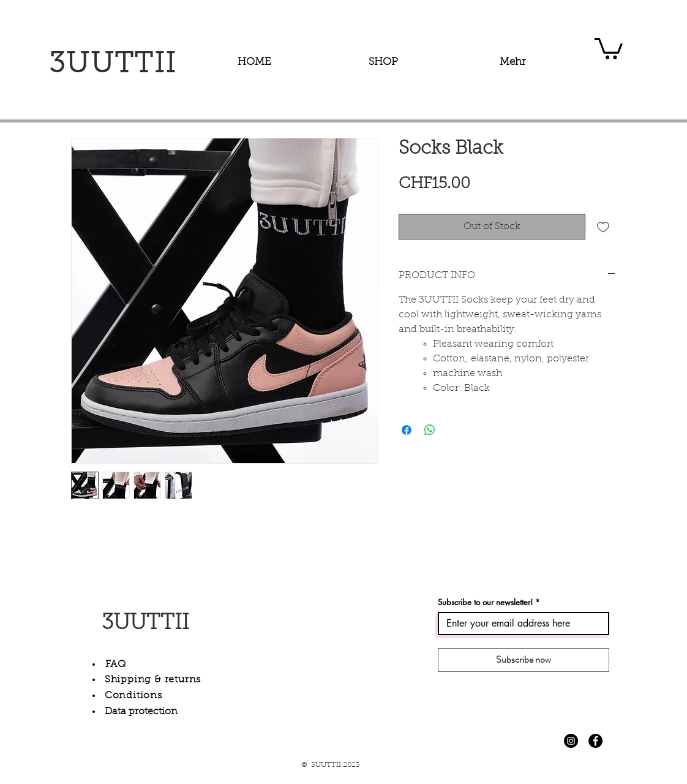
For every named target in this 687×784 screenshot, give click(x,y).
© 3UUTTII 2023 (331, 765)
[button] (609, 47)
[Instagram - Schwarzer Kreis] (571, 741)
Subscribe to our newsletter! (485, 602)
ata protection (145, 712)
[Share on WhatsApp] (430, 430)
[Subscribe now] (524, 660)
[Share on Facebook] (407, 430)
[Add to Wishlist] (603, 227)
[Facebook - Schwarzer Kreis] (595, 741)
